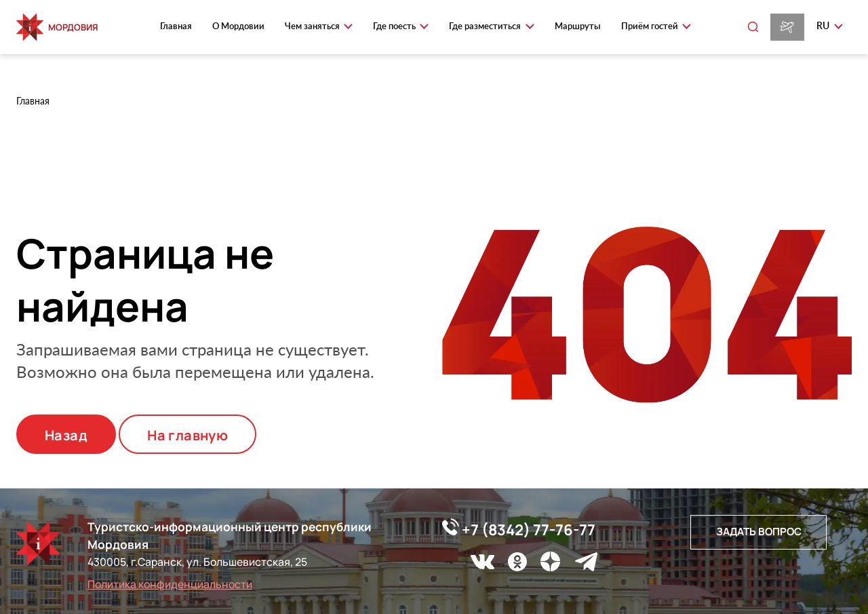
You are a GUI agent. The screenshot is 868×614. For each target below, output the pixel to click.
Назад (66, 435)
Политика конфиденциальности (170, 584)
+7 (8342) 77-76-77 (519, 529)
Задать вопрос (759, 532)
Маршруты (578, 26)
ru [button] (824, 25)
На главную (188, 435)
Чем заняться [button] (313, 26)
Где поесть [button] (395, 26)
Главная (176, 26)
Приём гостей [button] (651, 26)
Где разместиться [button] (486, 26)
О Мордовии (238, 26)
